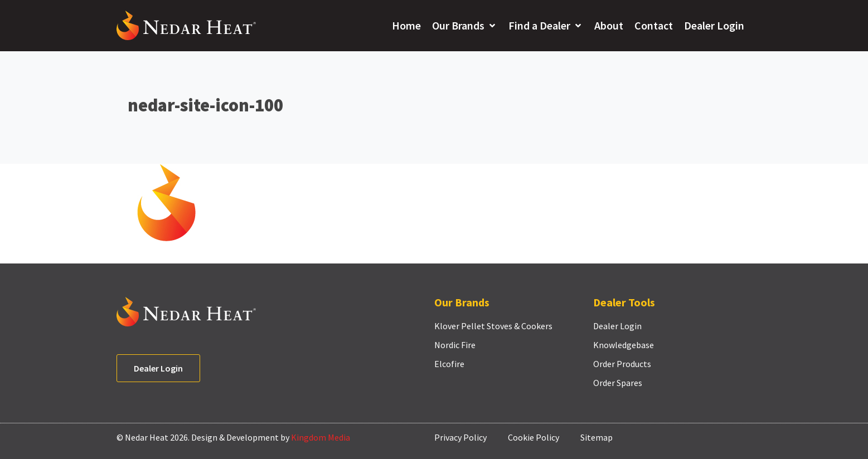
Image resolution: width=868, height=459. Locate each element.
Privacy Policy (460, 437)
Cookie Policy (534, 437)
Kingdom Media (321, 437)
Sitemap (597, 437)
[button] (465, 26)
